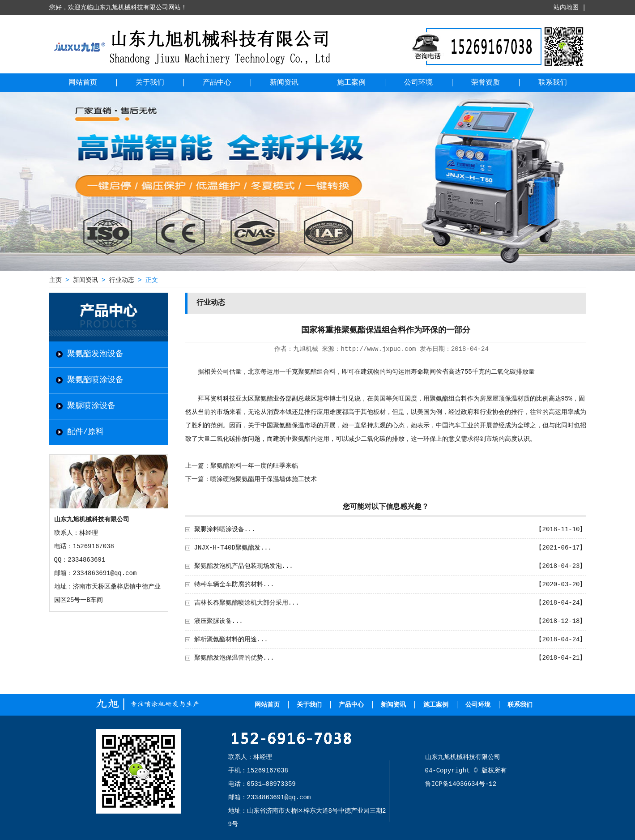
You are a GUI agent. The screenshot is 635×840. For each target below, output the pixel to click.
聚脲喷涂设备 (91, 406)
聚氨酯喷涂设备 (95, 380)
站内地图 (566, 8)
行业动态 (122, 280)
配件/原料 (86, 432)
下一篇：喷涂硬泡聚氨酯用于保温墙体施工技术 (251, 479)
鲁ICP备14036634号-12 (461, 784)
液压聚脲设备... (219, 621)
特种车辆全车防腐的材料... (234, 584)
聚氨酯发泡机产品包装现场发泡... (244, 566)
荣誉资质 (486, 83)
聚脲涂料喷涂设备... (225, 529)
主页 (55, 280)
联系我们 (553, 83)
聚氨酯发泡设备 (95, 354)
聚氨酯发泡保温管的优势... (234, 658)
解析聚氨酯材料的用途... (231, 640)
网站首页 (83, 83)
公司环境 (418, 83)
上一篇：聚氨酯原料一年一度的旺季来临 (242, 466)
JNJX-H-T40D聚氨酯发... (233, 548)
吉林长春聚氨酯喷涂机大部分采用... (247, 603)
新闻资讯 (284, 83)
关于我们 (150, 83)
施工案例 (351, 83)
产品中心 (217, 83)
